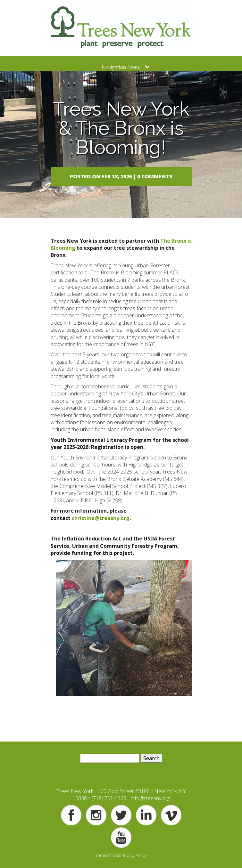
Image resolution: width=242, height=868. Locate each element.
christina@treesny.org (101, 518)
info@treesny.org (150, 798)
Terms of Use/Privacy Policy (121, 855)
